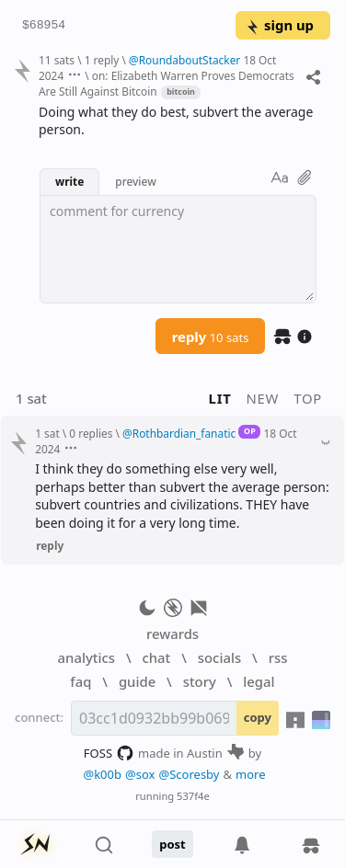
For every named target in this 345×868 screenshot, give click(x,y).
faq (80, 681)
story (200, 681)
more (251, 774)
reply (211, 337)
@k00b (102, 774)
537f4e (193, 796)
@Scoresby (189, 774)
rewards (172, 634)
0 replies (91, 433)
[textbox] (178, 249)
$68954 (44, 26)
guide (137, 681)
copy (258, 717)
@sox (140, 774)
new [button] (263, 398)
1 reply (102, 60)
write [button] (69, 181)
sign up (279, 25)
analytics (86, 657)
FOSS (109, 753)
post (172, 844)
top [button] (308, 398)
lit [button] (220, 398)
